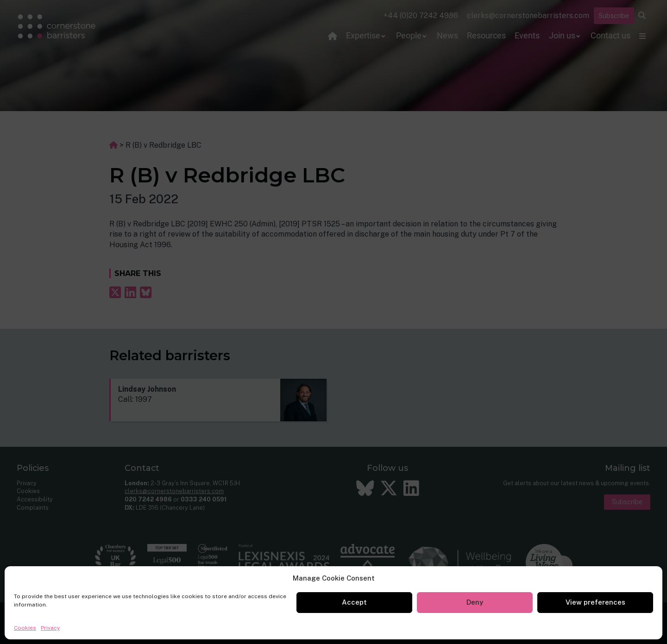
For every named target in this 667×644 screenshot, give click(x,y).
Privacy (50, 628)
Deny (475, 602)
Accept (354, 602)
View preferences (595, 602)
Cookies (25, 628)
